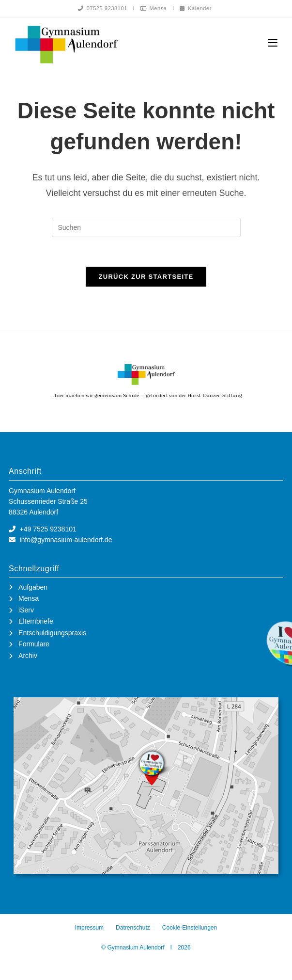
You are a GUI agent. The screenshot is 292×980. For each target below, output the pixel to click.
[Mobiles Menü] (273, 43)
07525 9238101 (103, 8)
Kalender (196, 8)
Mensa (154, 8)
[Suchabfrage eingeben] (146, 228)
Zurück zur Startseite (146, 277)
